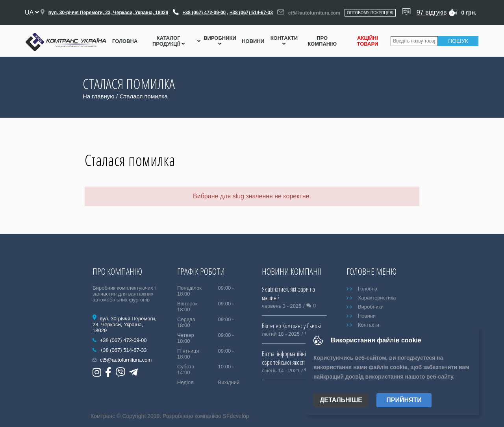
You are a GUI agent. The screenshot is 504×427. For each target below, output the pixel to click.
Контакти (284, 41)
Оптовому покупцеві (370, 13)
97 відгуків (432, 12)
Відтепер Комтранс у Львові (292, 326)
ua (32, 12)
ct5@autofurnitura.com (314, 13)
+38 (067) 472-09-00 (204, 13)
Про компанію (322, 41)
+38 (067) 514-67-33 (251, 13)
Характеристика (377, 298)
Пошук (458, 41)
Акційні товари (368, 41)
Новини (253, 41)
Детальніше (341, 400)
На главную (99, 96)
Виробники (220, 41)
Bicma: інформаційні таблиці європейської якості (293, 358)
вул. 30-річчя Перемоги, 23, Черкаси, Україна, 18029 (108, 13)
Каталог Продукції (169, 41)
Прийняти (404, 400)
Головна (125, 41)
